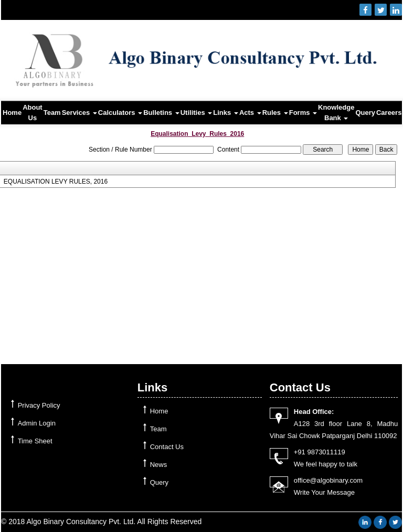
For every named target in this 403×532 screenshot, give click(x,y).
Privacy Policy (39, 405)
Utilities (197, 113)
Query (365, 113)
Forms (303, 113)
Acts (250, 113)
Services (79, 113)
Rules (275, 113)
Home (12, 113)
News (159, 465)
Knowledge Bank (336, 113)
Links (226, 113)
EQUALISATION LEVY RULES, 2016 (56, 182)
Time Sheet (35, 441)
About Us (33, 113)
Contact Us (167, 447)
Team (52, 113)
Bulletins (161, 113)
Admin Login (37, 423)
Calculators (120, 113)
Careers (389, 113)
